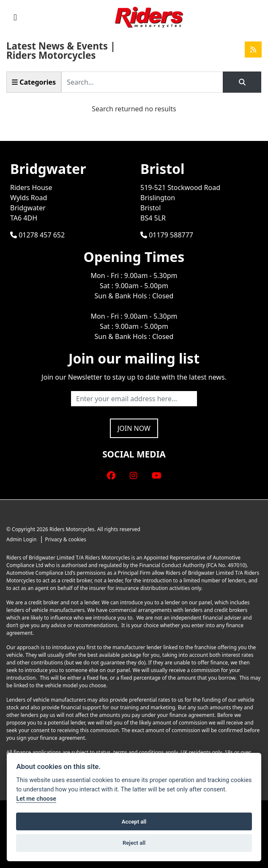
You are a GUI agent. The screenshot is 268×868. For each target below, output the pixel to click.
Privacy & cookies (66, 539)
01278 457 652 (37, 235)
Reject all (134, 843)
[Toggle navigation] (15, 17)
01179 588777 (167, 235)
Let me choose (36, 799)
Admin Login (21, 539)
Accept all (134, 822)
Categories (34, 82)
